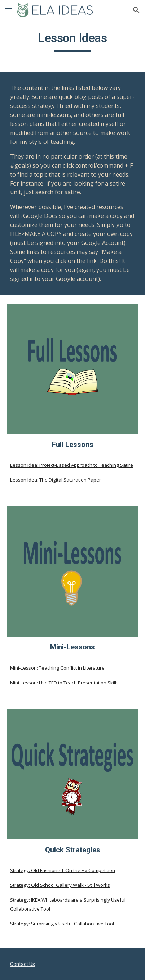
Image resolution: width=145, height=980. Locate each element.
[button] (9, 10)
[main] (73, 41)
